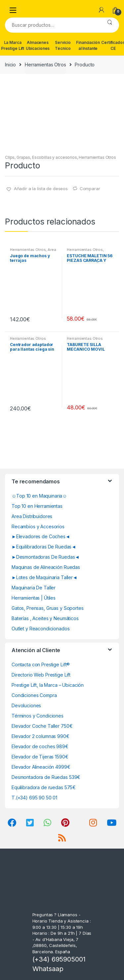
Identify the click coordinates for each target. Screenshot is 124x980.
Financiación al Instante (88, 45)
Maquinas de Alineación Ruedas (46, 567)
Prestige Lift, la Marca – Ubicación (48, 685)
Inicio (10, 65)
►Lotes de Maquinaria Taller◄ (44, 577)
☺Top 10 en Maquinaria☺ (39, 496)
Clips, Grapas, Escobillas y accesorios (41, 157)
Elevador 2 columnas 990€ (41, 736)
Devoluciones (26, 705)
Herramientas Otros (45, 65)
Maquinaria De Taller (34, 588)
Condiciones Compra (34, 695)
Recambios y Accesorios (38, 526)
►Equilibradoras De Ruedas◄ (44, 547)
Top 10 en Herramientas (37, 506)
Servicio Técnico (63, 45)
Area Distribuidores (32, 516)
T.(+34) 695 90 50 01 (34, 798)
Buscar (110, 25)
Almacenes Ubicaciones (38, 45)
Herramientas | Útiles (34, 598)
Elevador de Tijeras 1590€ (40, 757)
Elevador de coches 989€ (40, 746)
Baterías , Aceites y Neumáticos (45, 618)
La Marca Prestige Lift (13, 45)
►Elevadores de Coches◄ (41, 536)
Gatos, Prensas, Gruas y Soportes (48, 608)
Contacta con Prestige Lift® (41, 665)
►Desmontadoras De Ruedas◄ (45, 557)
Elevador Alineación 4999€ (41, 767)
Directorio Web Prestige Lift (41, 675)
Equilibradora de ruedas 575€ (44, 787)
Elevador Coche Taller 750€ (42, 726)
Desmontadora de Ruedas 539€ (46, 777)
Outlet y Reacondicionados (41, 629)
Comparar (90, 189)
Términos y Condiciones (38, 716)
